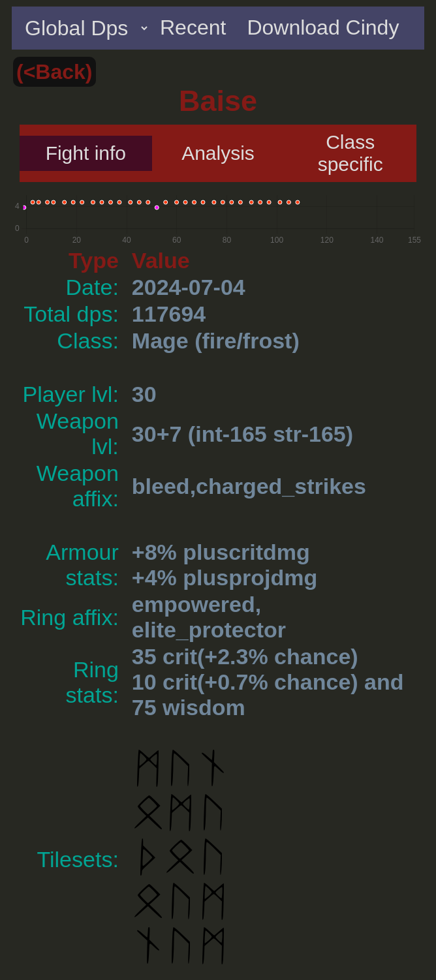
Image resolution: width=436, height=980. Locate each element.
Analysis (218, 153)
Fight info (86, 153)
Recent (193, 27)
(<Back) (54, 72)
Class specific (350, 153)
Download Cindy (323, 27)
